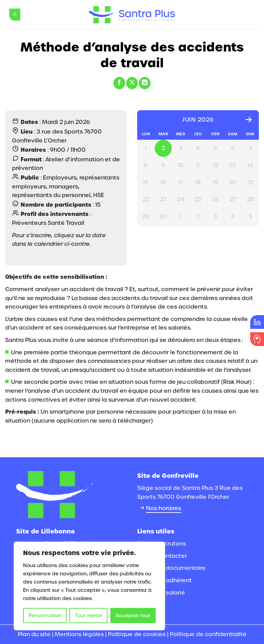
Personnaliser (45, 616)
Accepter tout (133, 616)
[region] (89, 586)
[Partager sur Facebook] (119, 83)
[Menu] (15, 15)
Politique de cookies (137, 634)
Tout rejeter (89, 616)
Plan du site (34, 634)
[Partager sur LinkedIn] (145, 83)
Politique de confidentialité (208, 634)
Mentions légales (79, 634)
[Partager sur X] (132, 83)
